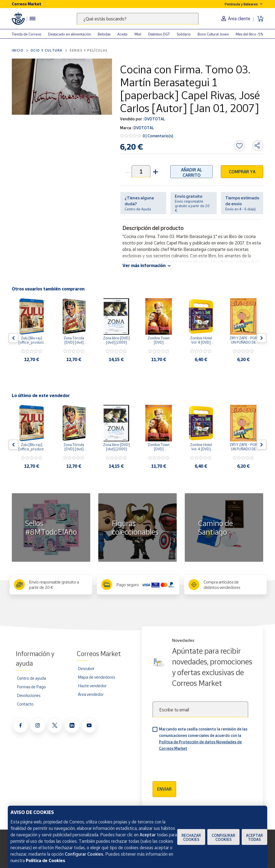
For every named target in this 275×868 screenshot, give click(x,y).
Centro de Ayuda (138, 209)
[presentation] (193, 764)
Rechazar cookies (191, 837)
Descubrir (86, 668)
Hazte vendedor (92, 686)
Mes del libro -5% (249, 34)
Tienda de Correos (26, 34)
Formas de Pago (31, 687)
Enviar (164, 789)
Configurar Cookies (223, 837)
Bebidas (104, 34)
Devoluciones (29, 695)
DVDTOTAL (154, 119)
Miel (138, 34)
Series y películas (89, 50)
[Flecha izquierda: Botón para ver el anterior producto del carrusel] (13, 338)
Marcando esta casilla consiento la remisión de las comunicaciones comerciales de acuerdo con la (203, 739)
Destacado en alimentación (69, 34)
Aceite (122, 34)
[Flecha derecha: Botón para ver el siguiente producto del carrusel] (262, 338)
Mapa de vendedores (96, 677)
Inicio (18, 50)
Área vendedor (91, 694)
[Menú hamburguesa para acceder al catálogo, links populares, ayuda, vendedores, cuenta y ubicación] (32, 19)
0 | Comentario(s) (158, 136)
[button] (155, 171)
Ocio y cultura (47, 50)
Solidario (184, 34)
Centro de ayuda (31, 678)
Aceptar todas (254, 837)
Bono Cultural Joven (213, 34)
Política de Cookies (45, 860)
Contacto (25, 704)
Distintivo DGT (159, 34)
